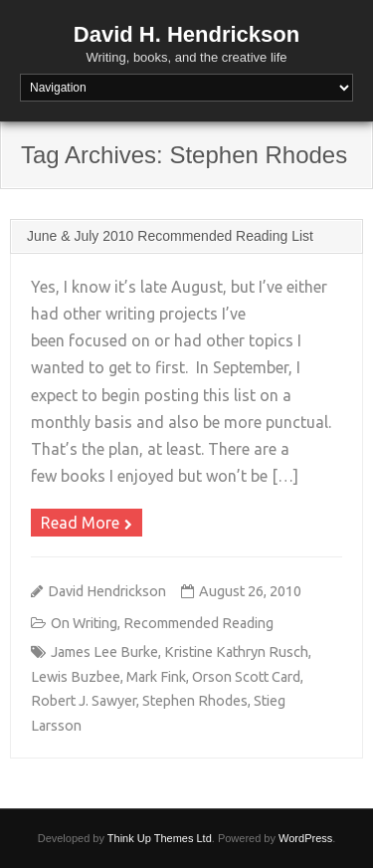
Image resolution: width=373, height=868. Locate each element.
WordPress (305, 838)
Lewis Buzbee (76, 677)
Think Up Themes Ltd (160, 838)
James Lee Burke (104, 652)
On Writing (84, 623)
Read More (80, 523)
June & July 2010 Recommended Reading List (170, 236)
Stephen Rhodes (195, 701)
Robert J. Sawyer (84, 701)
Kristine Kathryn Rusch (236, 652)
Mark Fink (156, 677)
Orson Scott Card (246, 677)
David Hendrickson (107, 591)
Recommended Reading (198, 623)
